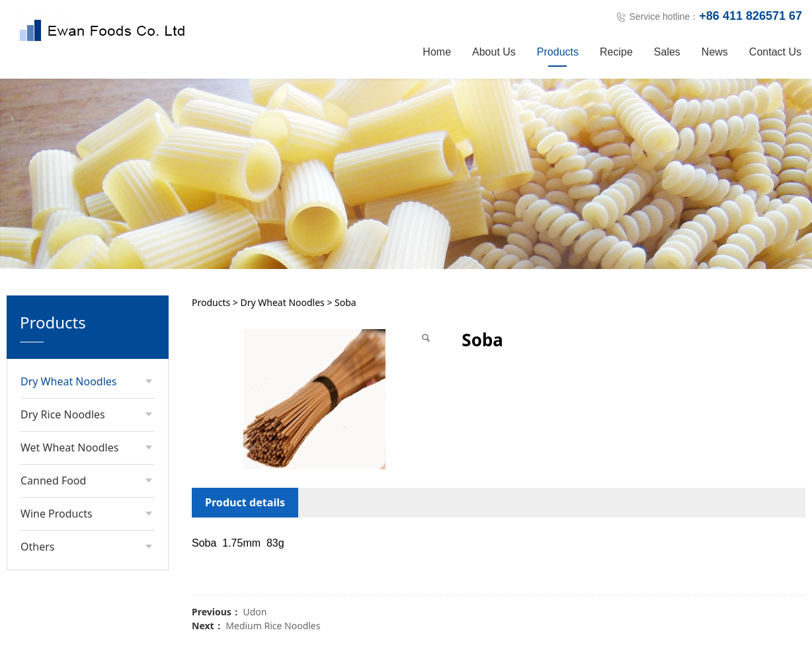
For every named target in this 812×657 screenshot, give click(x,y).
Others (37, 524)
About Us (494, 52)
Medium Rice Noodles (273, 603)
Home (437, 52)
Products (558, 52)
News (715, 52)
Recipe (616, 52)
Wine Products (57, 491)
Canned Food (53, 458)
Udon (255, 589)
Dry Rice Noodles (63, 392)
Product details (245, 480)
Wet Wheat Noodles (69, 425)
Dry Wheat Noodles (69, 359)
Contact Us (775, 52)
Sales (667, 52)
